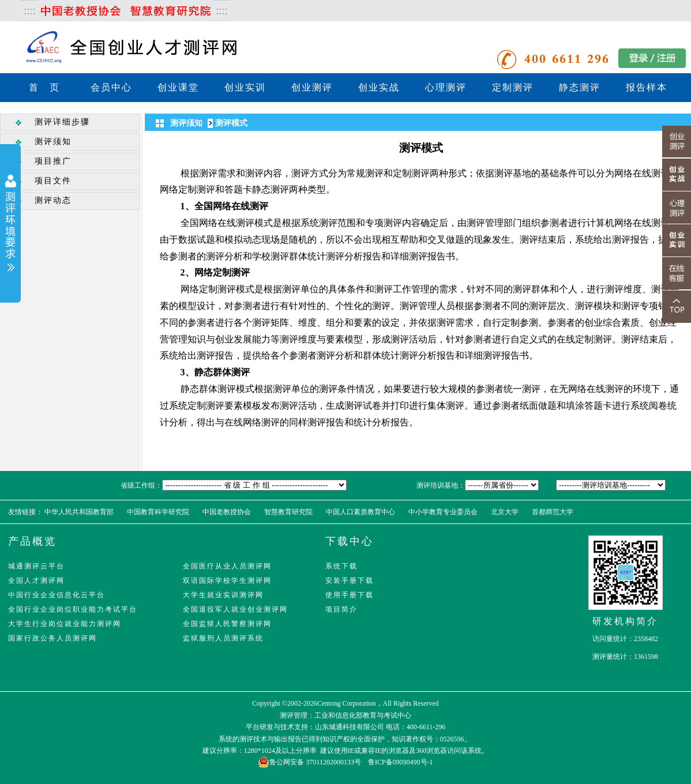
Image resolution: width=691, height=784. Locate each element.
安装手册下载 (350, 581)
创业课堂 (178, 87)
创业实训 (245, 87)
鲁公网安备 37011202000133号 (309, 762)
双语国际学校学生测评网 (227, 581)
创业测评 (312, 87)
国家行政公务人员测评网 (52, 638)
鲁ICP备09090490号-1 (401, 762)
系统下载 (341, 566)
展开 (10, 225)
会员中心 (111, 87)
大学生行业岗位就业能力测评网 (65, 624)
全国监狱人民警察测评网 (227, 624)
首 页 (44, 87)
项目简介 (341, 609)
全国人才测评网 (36, 581)
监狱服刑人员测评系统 (223, 638)
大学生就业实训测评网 (223, 595)
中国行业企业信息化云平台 (57, 595)
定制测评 (513, 87)
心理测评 (446, 87)
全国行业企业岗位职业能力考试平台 (73, 609)
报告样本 (647, 87)
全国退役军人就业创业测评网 (235, 609)
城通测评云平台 (36, 566)
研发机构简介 (625, 621)
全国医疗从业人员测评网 (227, 566)
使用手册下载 (350, 595)
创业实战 (379, 87)
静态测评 (580, 87)
